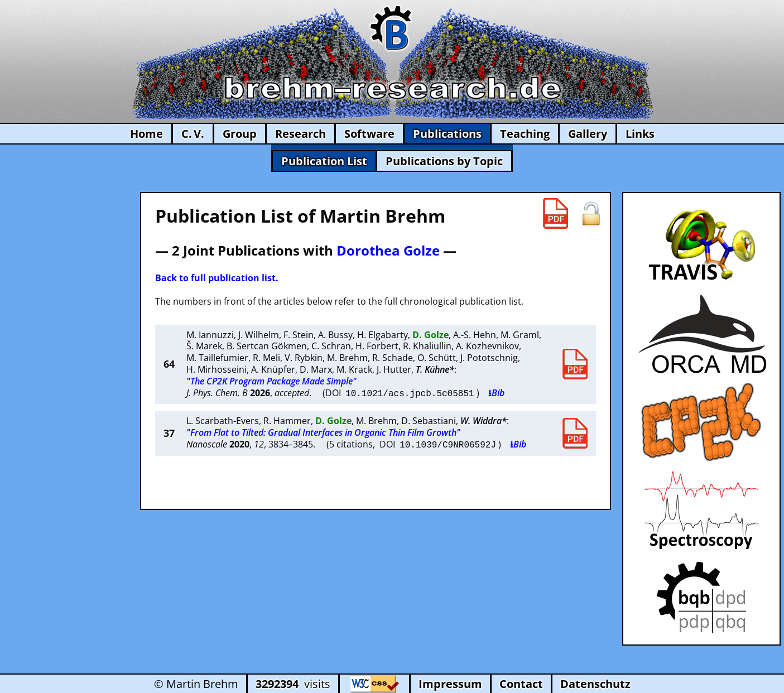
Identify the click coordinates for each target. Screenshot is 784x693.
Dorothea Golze (388, 250)
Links (640, 134)
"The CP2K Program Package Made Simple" (271, 381)
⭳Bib (496, 393)
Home (146, 134)
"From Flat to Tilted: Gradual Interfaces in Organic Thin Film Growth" (323, 432)
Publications (447, 134)
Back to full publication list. (217, 278)
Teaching (525, 134)
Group (240, 134)
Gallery (588, 134)
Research (300, 134)
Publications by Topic (444, 161)
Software (369, 134)
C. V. (193, 134)
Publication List (324, 161)
